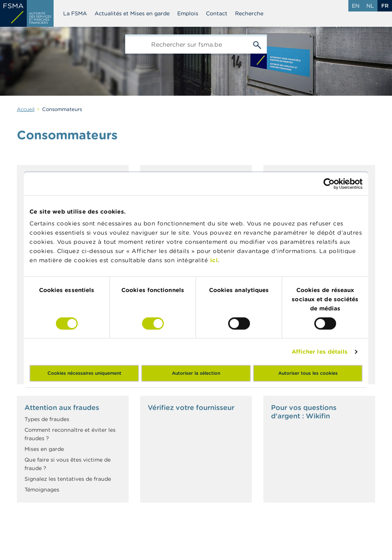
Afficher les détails (320, 352)
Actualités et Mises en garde (132, 13)
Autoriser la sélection (196, 373)
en (356, 6)
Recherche (249, 13)
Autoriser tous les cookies (308, 373)
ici (214, 260)
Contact (217, 13)
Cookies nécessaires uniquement (84, 373)
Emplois (188, 13)
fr (385, 6)
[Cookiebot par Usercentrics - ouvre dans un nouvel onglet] (329, 184)
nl (370, 6)
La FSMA (75, 13)
